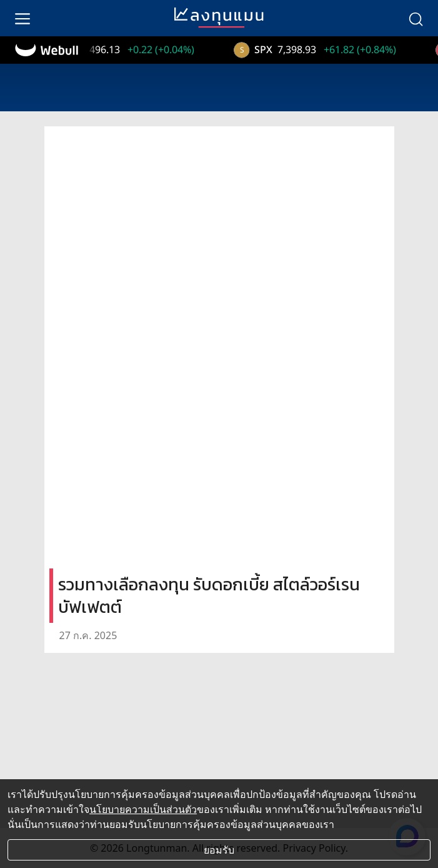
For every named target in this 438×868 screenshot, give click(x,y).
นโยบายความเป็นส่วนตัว (143, 809)
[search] (416, 18)
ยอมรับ (219, 850)
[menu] (22, 18)
